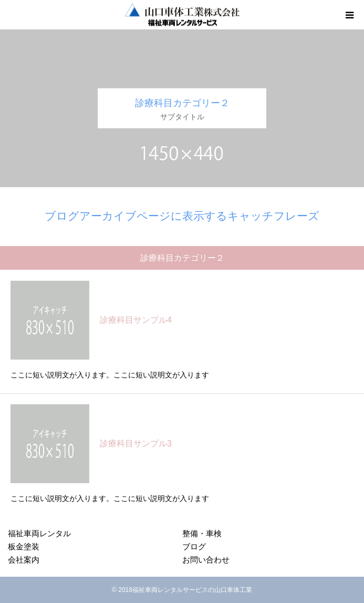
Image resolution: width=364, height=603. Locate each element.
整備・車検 (202, 533)
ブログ (194, 546)
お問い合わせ (206, 560)
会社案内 (24, 560)
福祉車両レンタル (39, 533)
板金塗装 (24, 546)
